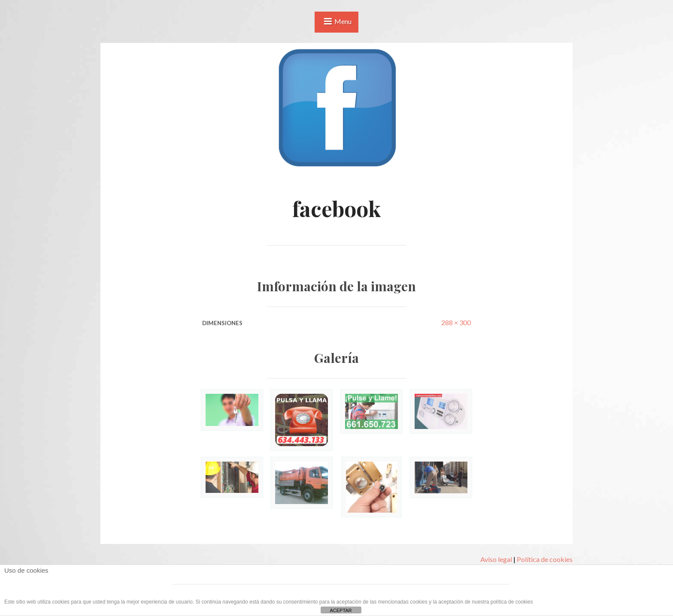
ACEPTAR (341, 610)
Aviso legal (496, 559)
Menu (343, 21)
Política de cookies (545, 559)
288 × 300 (456, 322)
